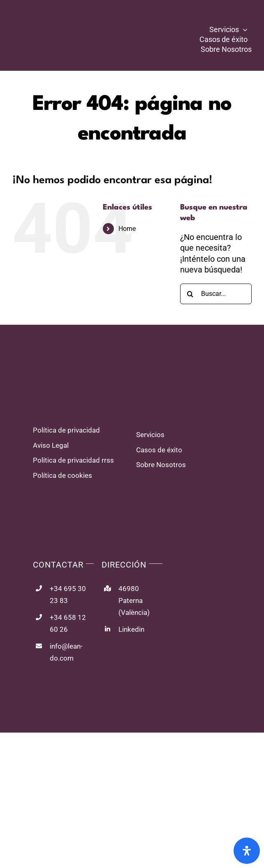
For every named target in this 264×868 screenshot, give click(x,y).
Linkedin (131, 629)
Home (127, 229)
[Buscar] (190, 294)
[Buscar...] (216, 294)
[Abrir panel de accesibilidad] (247, 851)
